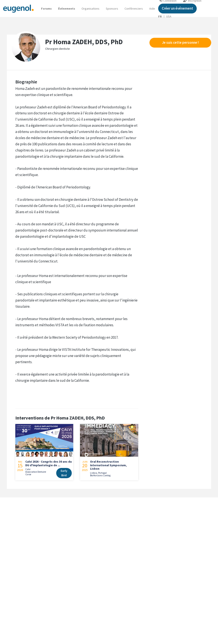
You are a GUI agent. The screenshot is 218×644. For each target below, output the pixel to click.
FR (160, 16)
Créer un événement (177, 8)
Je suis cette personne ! (180, 42)
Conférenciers (134, 9)
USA (169, 16)
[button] (152, 9)
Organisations (90, 9)
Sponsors (112, 9)
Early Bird (64, 473)
